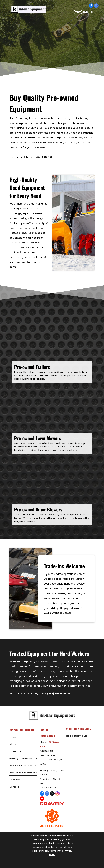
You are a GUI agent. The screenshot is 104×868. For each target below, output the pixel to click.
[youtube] (42, 799)
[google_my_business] (96, 6)
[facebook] (91, 6)
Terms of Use (56, 851)
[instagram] (57, 794)
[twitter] (52, 794)
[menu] (6, 9)
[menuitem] (24, 738)
